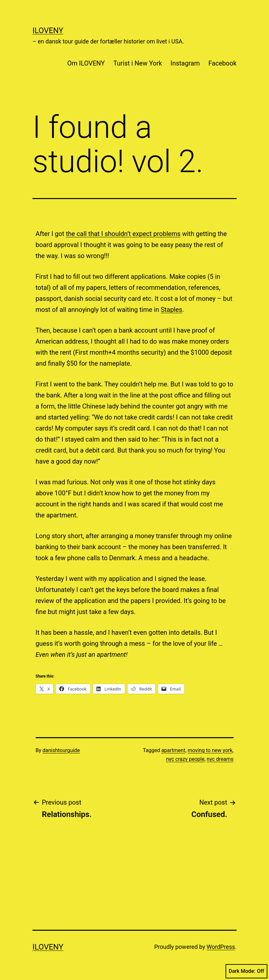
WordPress (221, 947)
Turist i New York (138, 63)
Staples (171, 310)
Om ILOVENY (86, 63)
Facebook (222, 63)
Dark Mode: (246, 971)
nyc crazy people (185, 759)
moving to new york (210, 750)
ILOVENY (48, 30)
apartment (173, 750)
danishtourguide (61, 750)
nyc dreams (220, 759)
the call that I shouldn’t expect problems (123, 234)
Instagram (185, 63)
